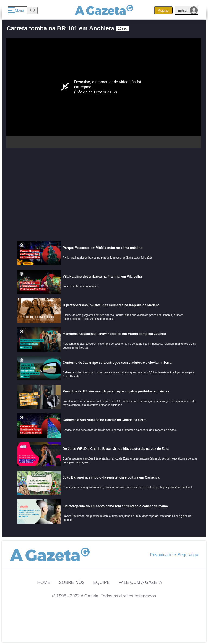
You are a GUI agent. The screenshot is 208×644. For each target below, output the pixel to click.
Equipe (102, 582)
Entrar (188, 10)
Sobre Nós (72, 582)
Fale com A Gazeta (140, 582)
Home (44, 582)
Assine (163, 10)
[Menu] (17, 10)
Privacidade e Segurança (174, 555)
